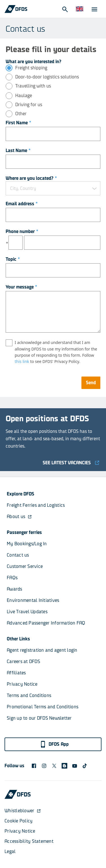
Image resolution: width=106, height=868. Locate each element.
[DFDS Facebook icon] (34, 766)
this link (22, 361)
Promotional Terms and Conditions (43, 707)
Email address (22, 204)
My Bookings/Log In (27, 544)
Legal (10, 851)
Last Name (18, 150)
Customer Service (25, 566)
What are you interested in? (33, 62)
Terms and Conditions (29, 695)
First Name (18, 123)
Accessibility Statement (29, 841)
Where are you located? (31, 178)
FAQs (12, 578)
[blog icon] (64, 766)
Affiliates (16, 673)
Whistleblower (23, 811)
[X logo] (54, 766)
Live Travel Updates (27, 612)
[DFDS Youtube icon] (75, 766)
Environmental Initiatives (33, 600)
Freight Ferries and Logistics (36, 505)
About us (19, 517)
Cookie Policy (19, 821)
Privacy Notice (22, 684)
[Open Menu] (94, 9)
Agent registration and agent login (42, 650)
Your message (21, 287)
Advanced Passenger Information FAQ (46, 623)
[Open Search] (65, 9)
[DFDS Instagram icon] (44, 766)
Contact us (18, 555)
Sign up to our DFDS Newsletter (39, 718)
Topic (13, 259)
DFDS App (54, 744)
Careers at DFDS (23, 661)
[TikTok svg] (85, 766)
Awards (15, 589)
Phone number (22, 231)
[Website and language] (79, 9)
